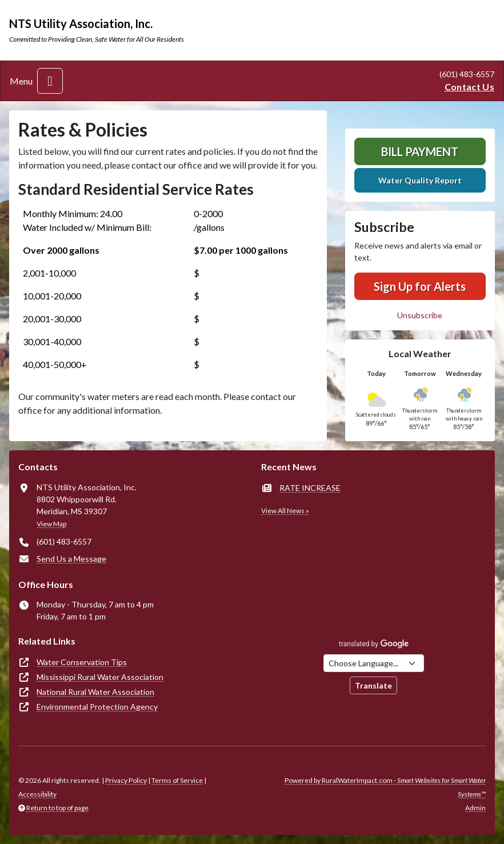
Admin (475, 808)
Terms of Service (177, 780)
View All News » (285, 511)
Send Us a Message (71, 559)
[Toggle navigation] (50, 81)
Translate (373, 685)
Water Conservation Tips (82, 662)
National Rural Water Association (95, 692)
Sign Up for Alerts (420, 286)
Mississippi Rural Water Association (100, 677)
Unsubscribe (420, 315)
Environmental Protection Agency (97, 707)
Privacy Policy (126, 780)
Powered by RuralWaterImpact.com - (385, 787)
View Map (51, 524)
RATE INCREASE (310, 488)
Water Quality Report (420, 180)
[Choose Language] (374, 663)
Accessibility (37, 794)
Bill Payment (420, 151)
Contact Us (469, 87)
